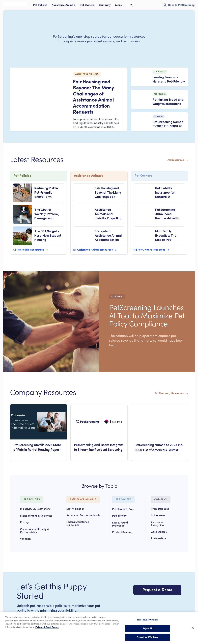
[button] (120, 6)
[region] (99, 628)
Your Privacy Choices (148, 620)
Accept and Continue (148, 637)
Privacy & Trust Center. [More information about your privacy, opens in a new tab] (47, 627)
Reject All (148, 628)
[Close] (193, 628)
